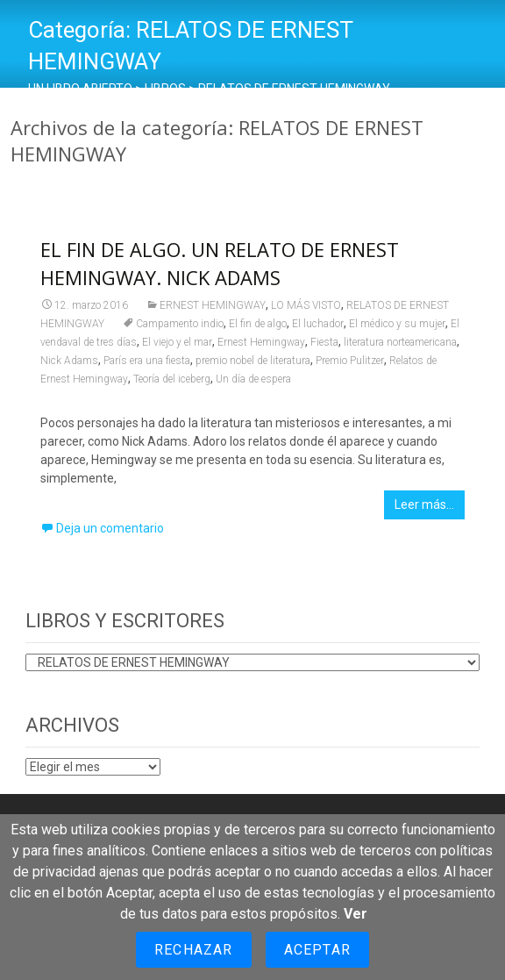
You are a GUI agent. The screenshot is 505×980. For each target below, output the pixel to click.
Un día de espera (253, 379)
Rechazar (194, 950)
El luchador (318, 324)
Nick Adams (69, 361)
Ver (356, 914)
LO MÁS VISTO (306, 305)
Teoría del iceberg (172, 379)
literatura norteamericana (400, 342)
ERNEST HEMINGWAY (213, 305)
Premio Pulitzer (350, 361)
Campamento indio (180, 324)
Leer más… (424, 504)
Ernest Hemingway (261, 342)
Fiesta (324, 342)
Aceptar (317, 950)
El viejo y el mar (177, 342)
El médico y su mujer (397, 324)
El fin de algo (258, 324)
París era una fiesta (147, 361)
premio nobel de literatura (253, 361)
